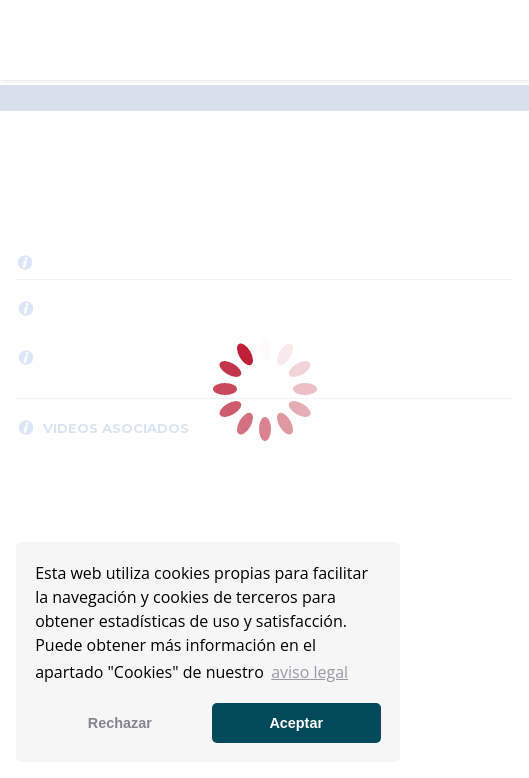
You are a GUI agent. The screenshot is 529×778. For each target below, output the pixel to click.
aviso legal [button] (309, 672)
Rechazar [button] (120, 723)
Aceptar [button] (296, 723)
